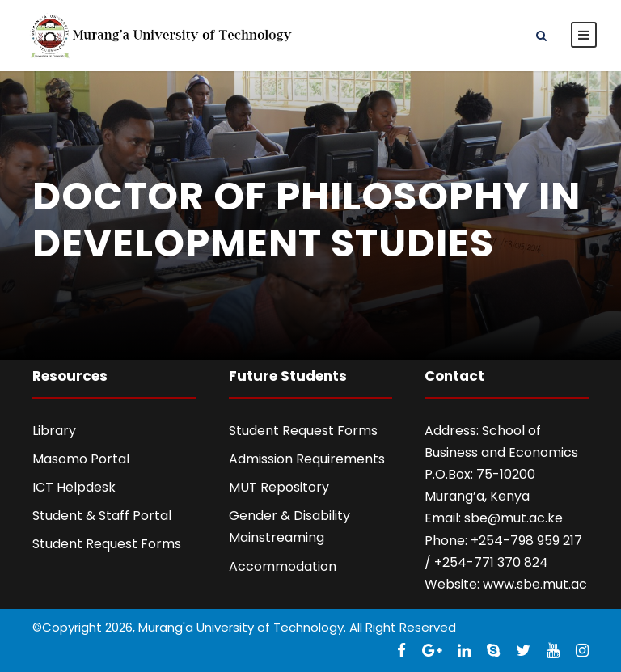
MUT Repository (279, 487)
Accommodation (283, 566)
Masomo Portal (81, 459)
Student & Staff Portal (102, 516)
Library (54, 431)
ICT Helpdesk (74, 487)
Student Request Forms (107, 544)
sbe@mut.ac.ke (513, 518)
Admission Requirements (307, 459)
